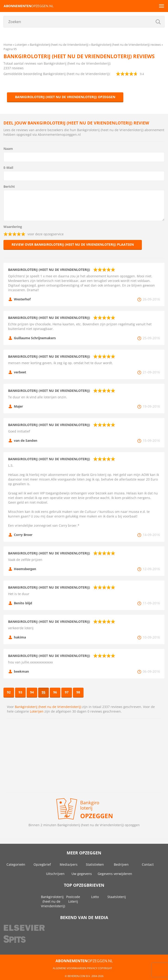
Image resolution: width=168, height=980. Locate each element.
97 (67, 692)
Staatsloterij (117, 897)
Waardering (13, 227)
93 (20, 692)
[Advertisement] (84, 756)
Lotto (95, 897)
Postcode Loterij (73, 899)
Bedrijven (121, 864)
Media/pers (69, 864)
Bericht (9, 186)
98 (78, 692)
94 (32, 692)
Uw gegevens (82, 874)
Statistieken (95, 864)
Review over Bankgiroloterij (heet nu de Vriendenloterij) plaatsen (73, 244)
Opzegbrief (42, 864)
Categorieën (16, 864)
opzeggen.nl (29, 6)
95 (44, 692)
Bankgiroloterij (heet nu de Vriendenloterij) (48, 707)
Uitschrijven (55, 874)
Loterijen (37, 711)
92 (9, 692)
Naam (8, 149)
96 (55, 692)
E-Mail (8, 168)
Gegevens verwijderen (115, 874)
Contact (148, 864)
